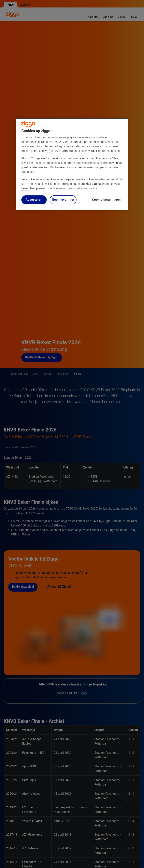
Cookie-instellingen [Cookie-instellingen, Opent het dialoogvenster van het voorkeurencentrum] (106, 200)
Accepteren (34, 200)
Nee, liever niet (63, 200)
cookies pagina (91, 184)
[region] (72, 164)
